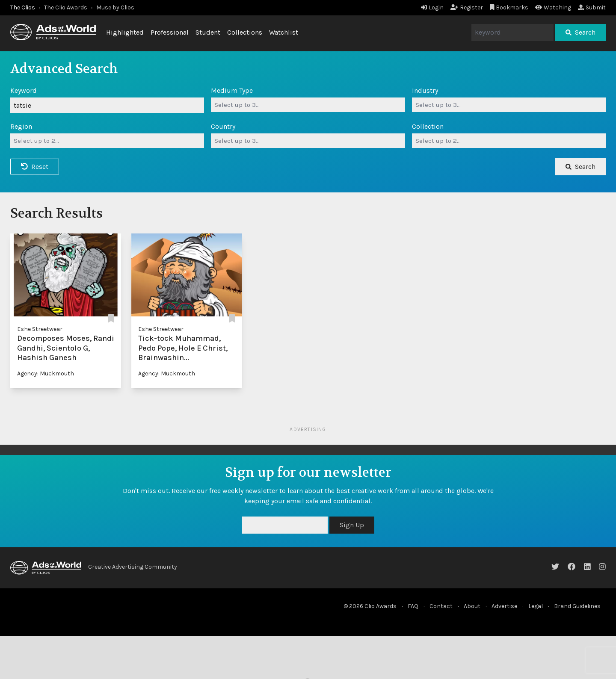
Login (432, 7)
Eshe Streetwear (40, 329)
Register (467, 7)
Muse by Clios (115, 7)
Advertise (504, 606)
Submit (592, 7)
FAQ (413, 606)
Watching (553, 7)
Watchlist (284, 32)
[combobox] (308, 105)
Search (580, 32)
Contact (441, 606)
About (472, 606)
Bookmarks (509, 7)
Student (208, 32)
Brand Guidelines (577, 606)
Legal (536, 606)
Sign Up (352, 525)
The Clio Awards (66, 7)
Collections (245, 32)
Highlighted (125, 32)
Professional (170, 32)
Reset (35, 167)
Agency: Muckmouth (46, 373)
